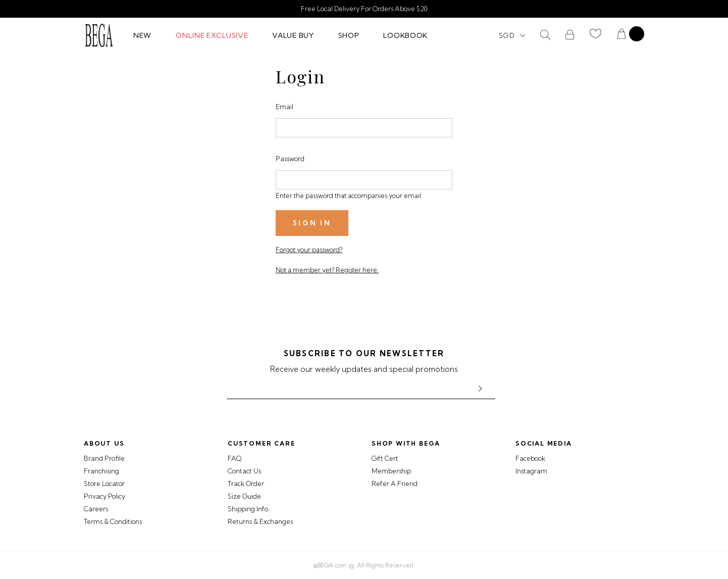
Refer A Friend (395, 484)
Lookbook (405, 35)
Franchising (101, 471)
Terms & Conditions (113, 521)
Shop (349, 35)
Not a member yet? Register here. (327, 270)
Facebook (530, 458)
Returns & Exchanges (260, 521)
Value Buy (293, 35)
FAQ (235, 458)
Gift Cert (385, 458)
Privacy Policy (105, 496)
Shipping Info (248, 509)
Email (284, 107)
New (142, 35)
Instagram (531, 471)
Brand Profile (104, 458)
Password (290, 159)
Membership (391, 471)
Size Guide (244, 496)
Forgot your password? (309, 250)
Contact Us (244, 471)
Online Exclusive (212, 35)
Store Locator (104, 484)
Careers (96, 509)
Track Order (246, 484)
